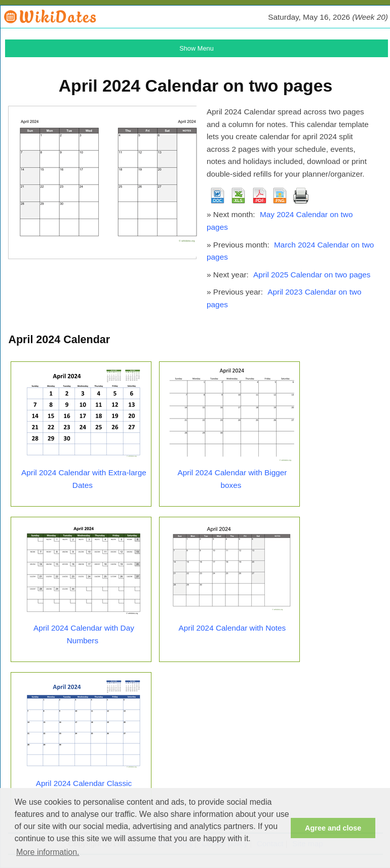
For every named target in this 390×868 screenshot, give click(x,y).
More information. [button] (48, 852)
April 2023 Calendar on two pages (284, 298)
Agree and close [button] (333, 828)
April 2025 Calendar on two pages (312, 275)
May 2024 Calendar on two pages (280, 221)
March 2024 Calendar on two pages (290, 251)
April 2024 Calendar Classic (84, 783)
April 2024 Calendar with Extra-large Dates (84, 479)
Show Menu (197, 48)
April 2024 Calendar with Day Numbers (84, 634)
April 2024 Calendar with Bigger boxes (232, 479)
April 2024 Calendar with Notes (232, 628)
